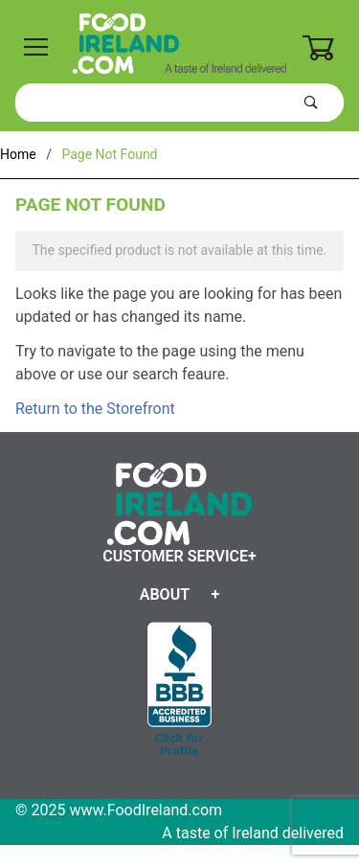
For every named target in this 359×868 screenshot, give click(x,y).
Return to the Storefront (95, 409)
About (165, 594)
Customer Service (175, 556)
